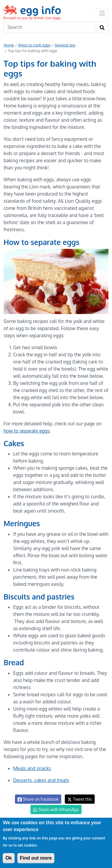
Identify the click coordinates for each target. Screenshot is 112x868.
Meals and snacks (32, 768)
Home (9, 45)
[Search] (50, 27)
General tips (65, 45)
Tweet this (80, 799)
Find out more (36, 858)
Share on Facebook (38, 799)
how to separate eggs (27, 431)
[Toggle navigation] (102, 13)
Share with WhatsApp (56, 810)
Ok (9, 858)
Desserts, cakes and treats (41, 780)
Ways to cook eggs (34, 45)
